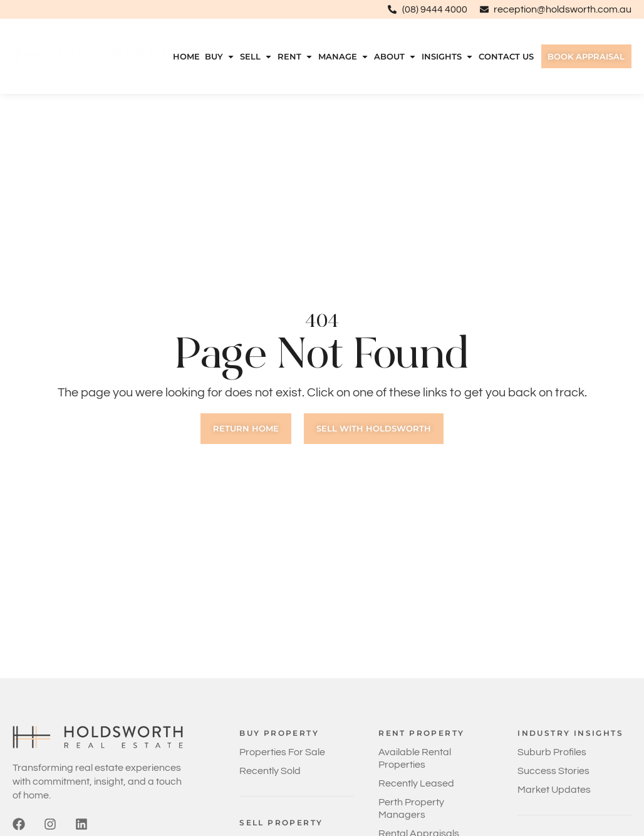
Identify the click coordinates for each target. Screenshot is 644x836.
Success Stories (553, 771)
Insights (444, 57)
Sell (254, 57)
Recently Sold (270, 771)
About (392, 57)
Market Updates (554, 790)
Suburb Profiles (552, 752)
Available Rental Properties (415, 758)
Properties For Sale (282, 752)
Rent (293, 57)
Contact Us (502, 57)
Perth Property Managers (411, 808)
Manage (340, 57)
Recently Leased (416, 783)
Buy (218, 57)
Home (185, 57)
